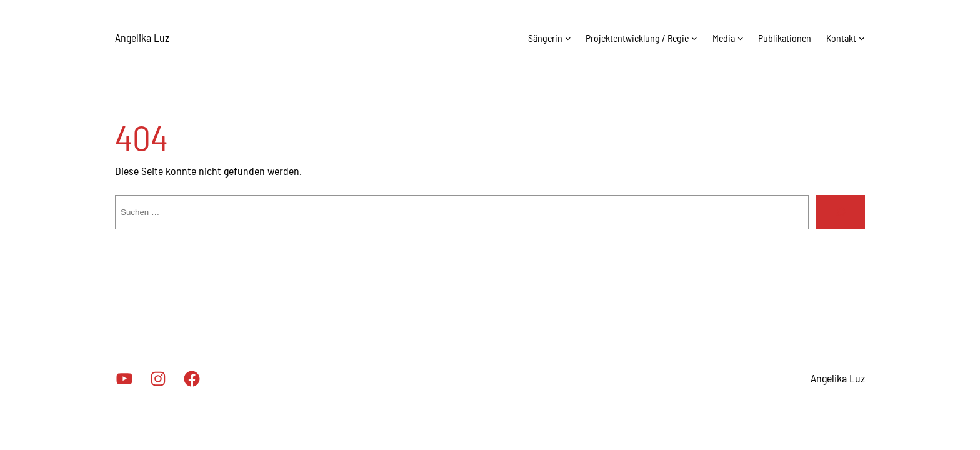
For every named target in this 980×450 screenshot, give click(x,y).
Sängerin (545, 38)
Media (724, 38)
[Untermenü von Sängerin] (568, 38)
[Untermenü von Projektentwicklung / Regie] (694, 38)
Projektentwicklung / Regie (637, 38)
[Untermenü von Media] (741, 38)
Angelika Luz (142, 37)
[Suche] (840, 212)
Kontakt (841, 38)
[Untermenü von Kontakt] (862, 38)
